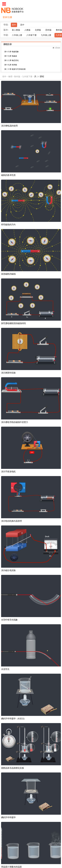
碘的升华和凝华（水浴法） (13, 719)
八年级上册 (17, 35)
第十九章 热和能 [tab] (11, 65)
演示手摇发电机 (8, 472)
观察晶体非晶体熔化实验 (12, 768)
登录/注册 (7, 17)
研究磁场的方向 (8, 225)
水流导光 (5, 669)
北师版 (38, 30)
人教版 (27, 30)
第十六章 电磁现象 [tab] (12, 52)
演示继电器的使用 (9, 126)
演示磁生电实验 (8, 570)
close (56, 48)
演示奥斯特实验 (8, 373)
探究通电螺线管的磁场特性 (13, 323)
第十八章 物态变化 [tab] (12, 60)
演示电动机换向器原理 (11, 521)
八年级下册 (31, 35)
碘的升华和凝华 (8, 817)
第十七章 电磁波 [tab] (11, 56)
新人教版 (16, 30)
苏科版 (48, 30)
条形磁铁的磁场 (8, 274)
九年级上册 (46, 35)
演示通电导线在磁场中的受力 (15, 422)
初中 (14, 25)
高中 (22, 25)
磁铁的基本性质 (8, 175)
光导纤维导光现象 (9, 620)
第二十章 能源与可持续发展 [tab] (15, 69)
